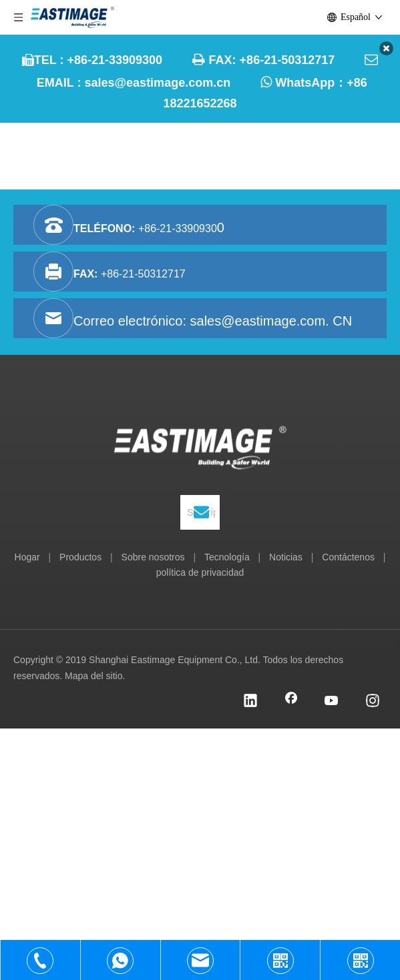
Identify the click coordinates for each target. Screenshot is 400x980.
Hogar (27, 557)
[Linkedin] (250, 702)
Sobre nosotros (153, 557)
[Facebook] (291, 702)
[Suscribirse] (201, 512)
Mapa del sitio (93, 676)
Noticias (286, 557)
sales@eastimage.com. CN (271, 321)
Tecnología (227, 557)
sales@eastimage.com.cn (158, 83)
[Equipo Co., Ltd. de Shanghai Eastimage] (200, 450)
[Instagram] (373, 702)
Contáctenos (348, 557)
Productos (80, 557)
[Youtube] (332, 702)
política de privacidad (200, 572)
